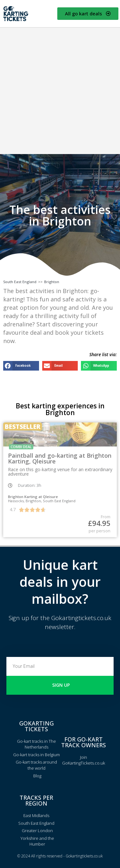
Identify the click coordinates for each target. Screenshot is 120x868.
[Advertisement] (60, 91)
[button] (21, 366)
